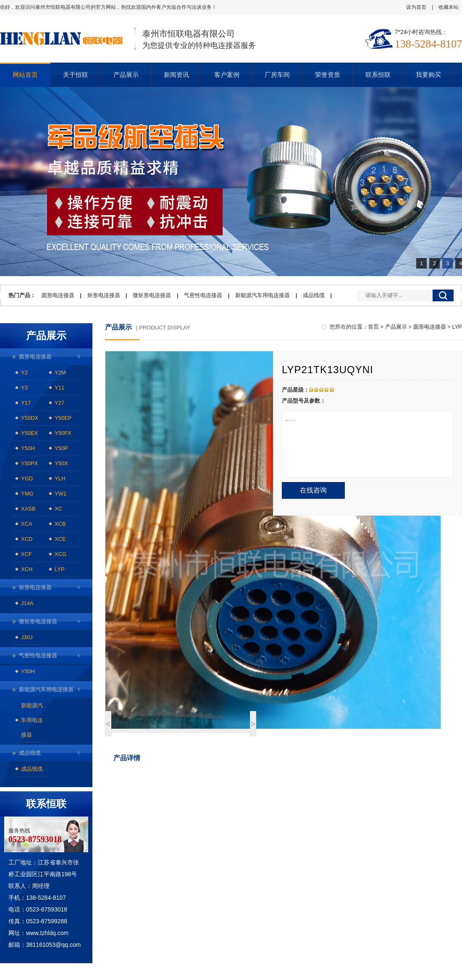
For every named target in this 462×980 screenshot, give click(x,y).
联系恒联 (378, 75)
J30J (27, 637)
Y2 (24, 373)
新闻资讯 (176, 75)
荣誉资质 (328, 75)
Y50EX (29, 433)
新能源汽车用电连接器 (262, 295)
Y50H (28, 448)
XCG (60, 554)
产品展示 (126, 75)
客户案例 (227, 75)
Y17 (26, 403)
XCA (27, 524)
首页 (373, 327)
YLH (60, 478)
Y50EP (63, 418)
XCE (60, 539)
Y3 (24, 388)
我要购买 (428, 75)
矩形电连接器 (104, 295)
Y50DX (30, 418)
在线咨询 (313, 490)
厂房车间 (277, 75)
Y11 (59, 388)
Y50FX (63, 433)
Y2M (60, 373)
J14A (27, 603)
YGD (27, 478)
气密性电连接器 (203, 295)
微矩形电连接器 (152, 295)
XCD (27, 539)
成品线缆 (314, 295)
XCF (26, 554)
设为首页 (416, 7)
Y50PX (29, 463)
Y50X (61, 463)
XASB (28, 509)
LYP (60, 569)
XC (58, 509)
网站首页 (25, 75)
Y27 (59, 403)
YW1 (60, 494)
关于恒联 (76, 75)
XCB (60, 524)
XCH (27, 569)
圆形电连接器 (58, 295)
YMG (27, 494)
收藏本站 (449, 7)
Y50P (61, 448)
